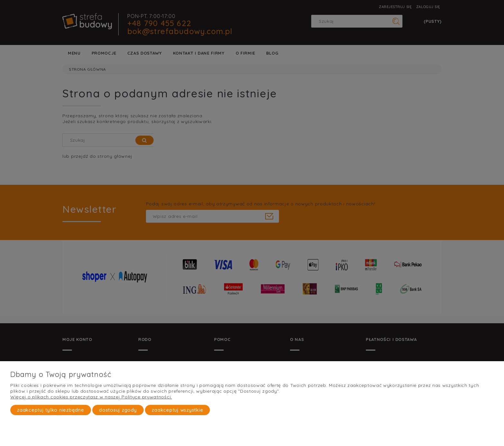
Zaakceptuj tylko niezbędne (51, 410)
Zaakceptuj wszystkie (177, 410)
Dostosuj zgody (118, 410)
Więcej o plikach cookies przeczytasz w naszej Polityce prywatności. (91, 397)
